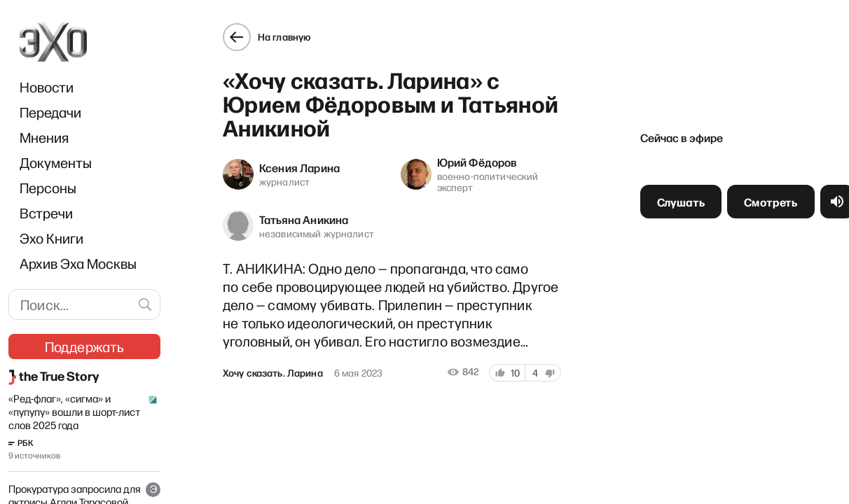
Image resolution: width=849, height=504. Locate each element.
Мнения (44, 137)
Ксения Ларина (299, 167)
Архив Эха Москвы (78, 263)
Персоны (48, 188)
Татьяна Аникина (303, 218)
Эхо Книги (51, 238)
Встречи (46, 213)
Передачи (50, 112)
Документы (56, 162)
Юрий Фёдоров (477, 161)
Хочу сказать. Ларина (272, 372)
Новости (47, 87)
